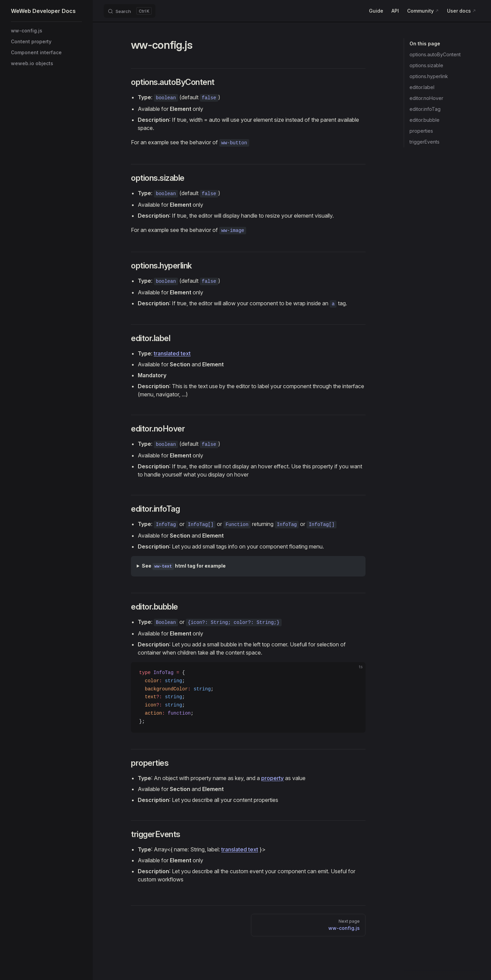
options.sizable (426, 65)
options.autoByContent (435, 54)
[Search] (130, 11)
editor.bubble (425, 120)
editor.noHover (426, 98)
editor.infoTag (425, 109)
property (272, 778)
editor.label (422, 87)
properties (421, 131)
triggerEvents (425, 142)
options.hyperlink (429, 76)
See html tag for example (184, 566)
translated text (172, 353)
